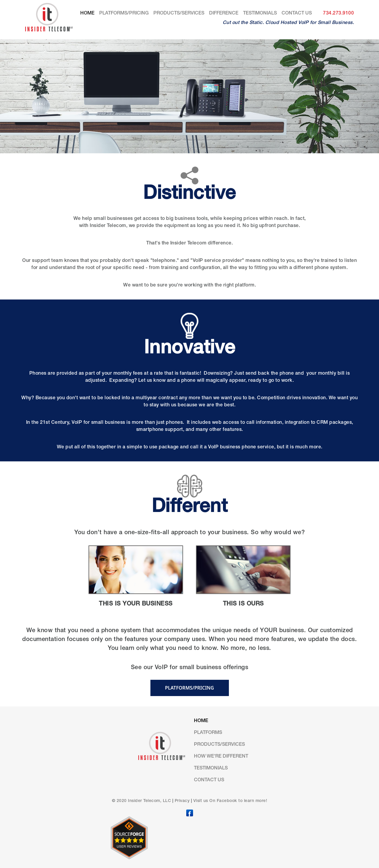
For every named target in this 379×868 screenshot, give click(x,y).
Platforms (208, 733)
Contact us (297, 14)
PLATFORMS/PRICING (189, 688)
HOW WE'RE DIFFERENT (221, 757)
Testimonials (260, 14)
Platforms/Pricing (124, 14)
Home (89, 13)
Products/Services (179, 14)
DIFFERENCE (224, 14)
